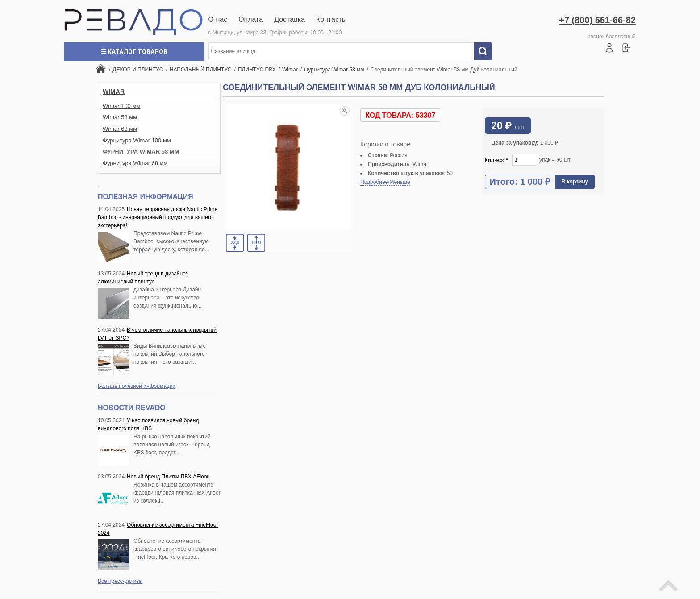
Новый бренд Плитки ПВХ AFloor (168, 477)
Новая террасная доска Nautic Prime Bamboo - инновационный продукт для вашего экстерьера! (158, 217)
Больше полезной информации (137, 386)
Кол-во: (497, 160)
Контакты (331, 19)
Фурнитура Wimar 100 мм (137, 140)
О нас (218, 19)
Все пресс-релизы (120, 581)
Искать (486, 51)
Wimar (114, 92)
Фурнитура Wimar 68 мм (135, 163)
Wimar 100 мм (121, 106)
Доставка (290, 19)
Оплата (251, 19)
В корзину (575, 182)
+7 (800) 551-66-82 (597, 20)
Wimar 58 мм (120, 117)
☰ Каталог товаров (134, 52)
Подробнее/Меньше (385, 182)
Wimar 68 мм (120, 129)
